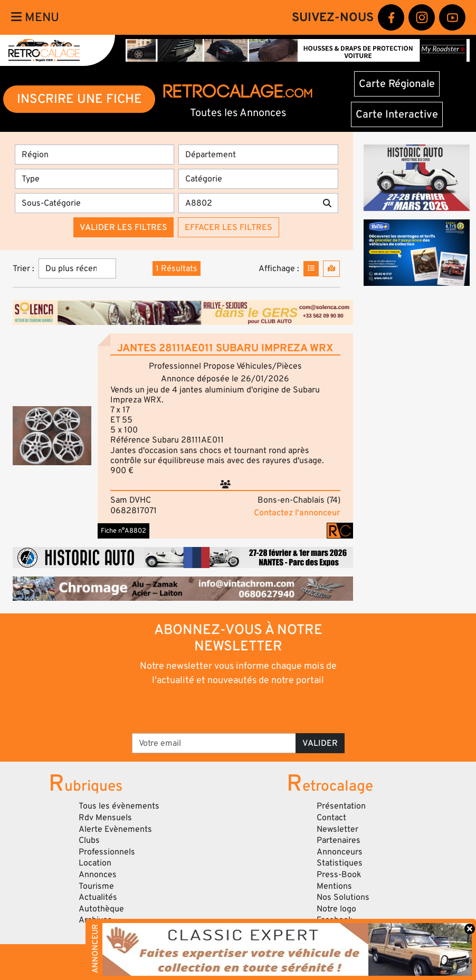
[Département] (258, 155)
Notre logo (336, 909)
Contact (331, 818)
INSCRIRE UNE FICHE (79, 99)
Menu (35, 17)
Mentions (334, 886)
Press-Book (339, 875)
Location (95, 863)
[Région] (94, 155)
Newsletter (337, 829)
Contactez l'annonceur (297, 513)
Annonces (98, 875)
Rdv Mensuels (105, 818)
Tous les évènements (119, 806)
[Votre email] (214, 743)
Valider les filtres (123, 227)
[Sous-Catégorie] (94, 203)
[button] (52, 436)
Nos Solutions (343, 897)
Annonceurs (340, 852)
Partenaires (339, 840)
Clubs (89, 840)
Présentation (341, 806)
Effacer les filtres (229, 227)
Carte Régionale (397, 84)
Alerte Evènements (115, 829)
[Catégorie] (258, 179)
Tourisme (96, 886)
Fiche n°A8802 (123, 531)
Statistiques (340, 863)
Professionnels (107, 852)
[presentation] (223, 709)
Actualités (98, 897)
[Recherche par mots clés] (247, 203)
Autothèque (101, 909)
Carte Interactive (397, 114)
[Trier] (77, 268)
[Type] (94, 179)
